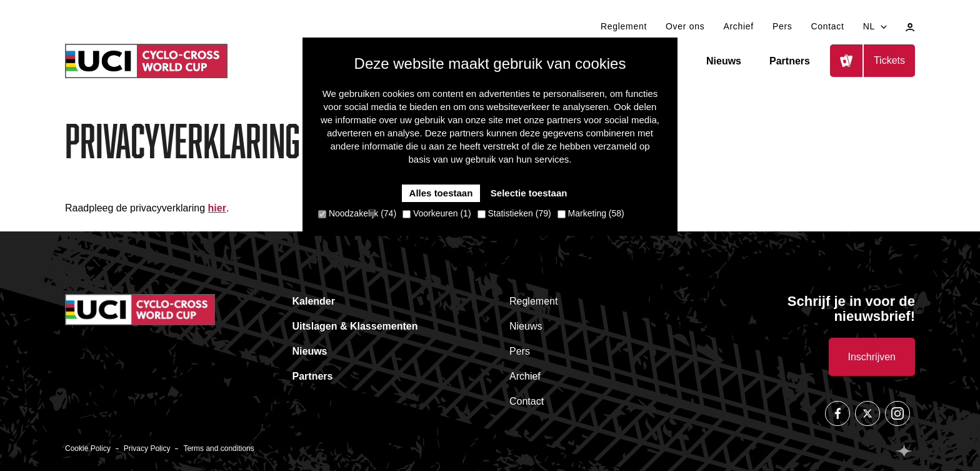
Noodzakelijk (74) (357, 213)
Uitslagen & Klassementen (355, 326)
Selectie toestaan (529, 193)
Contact (827, 26)
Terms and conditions (218, 448)
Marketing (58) (591, 213)
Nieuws (724, 61)
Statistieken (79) (514, 213)
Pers (782, 26)
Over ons (685, 26)
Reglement (624, 26)
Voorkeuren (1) (437, 213)
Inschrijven (872, 357)
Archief (738, 26)
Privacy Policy (147, 448)
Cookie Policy (88, 448)
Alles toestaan (441, 193)
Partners (790, 61)
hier (217, 208)
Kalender (314, 301)
